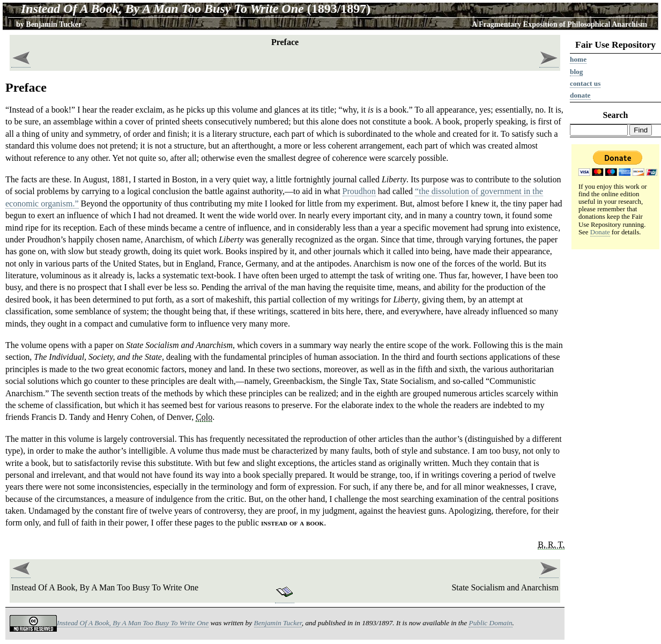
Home (578, 59)
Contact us (585, 83)
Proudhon (359, 191)
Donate (580, 95)
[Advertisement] (615, 419)
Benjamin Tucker (54, 24)
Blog (576, 72)
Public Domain (490, 623)
